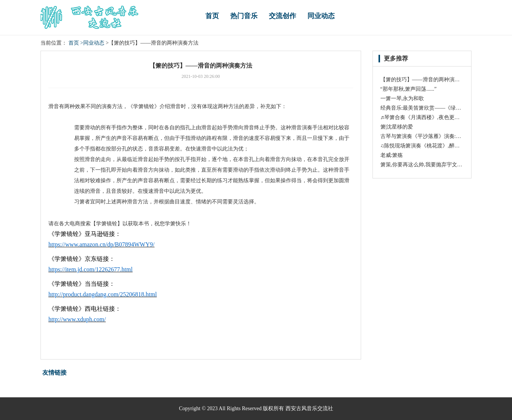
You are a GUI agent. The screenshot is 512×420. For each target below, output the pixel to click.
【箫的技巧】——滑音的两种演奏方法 (425, 80)
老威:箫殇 (392, 155)
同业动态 (321, 16)
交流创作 (282, 16)
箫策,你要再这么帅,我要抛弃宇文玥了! (425, 165)
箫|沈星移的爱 (397, 127)
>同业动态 (92, 43)
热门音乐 (244, 16)
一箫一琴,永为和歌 (402, 98)
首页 (212, 16)
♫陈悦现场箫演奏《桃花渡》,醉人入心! (426, 146)
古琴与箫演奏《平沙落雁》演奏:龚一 (424, 136)
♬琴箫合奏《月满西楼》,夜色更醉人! (424, 117)
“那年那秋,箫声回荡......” (409, 89)
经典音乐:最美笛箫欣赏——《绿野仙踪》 (429, 108)
